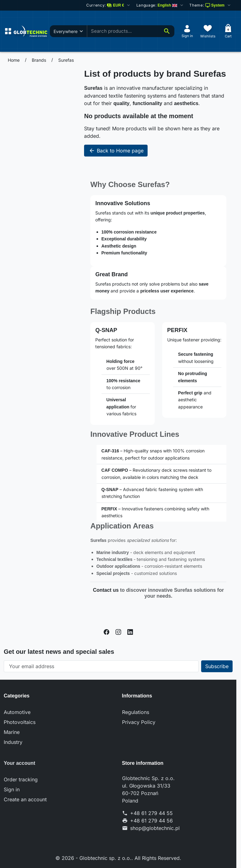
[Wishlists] (208, 31)
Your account (19, 763)
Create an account (25, 799)
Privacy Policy (139, 722)
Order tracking (21, 779)
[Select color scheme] (210, 5)
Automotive (17, 712)
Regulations (136, 712)
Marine (12, 732)
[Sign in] (187, 31)
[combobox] (134, 31)
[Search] (167, 31)
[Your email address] (101, 666)
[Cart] (228, 31)
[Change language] (160, 5)
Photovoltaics (20, 722)
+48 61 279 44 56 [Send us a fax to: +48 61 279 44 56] (151, 821)
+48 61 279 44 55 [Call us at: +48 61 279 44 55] (151, 813)
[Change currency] (109, 5)
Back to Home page (116, 151)
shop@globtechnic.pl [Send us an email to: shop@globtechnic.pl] (155, 828)
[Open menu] (8, 31)
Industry (13, 742)
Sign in (12, 789)
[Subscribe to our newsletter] (217, 666)
